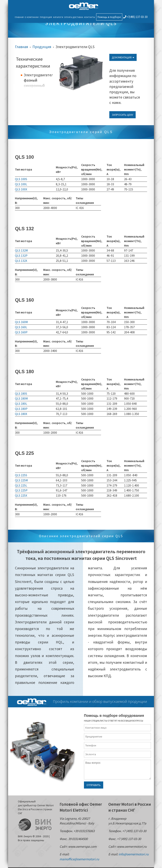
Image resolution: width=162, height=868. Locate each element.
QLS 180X (21, 414)
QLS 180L (21, 404)
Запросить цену (122, 115)
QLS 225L (21, 485)
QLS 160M (21, 322)
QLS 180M (21, 398)
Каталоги (58, 17)
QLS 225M (21, 480)
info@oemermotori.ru (134, 854)
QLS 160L (21, 327)
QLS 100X (21, 189)
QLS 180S (21, 393)
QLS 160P (21, 332)
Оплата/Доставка (74, 17)
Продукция (46, 17)
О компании (32, 17)
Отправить (94, 785)
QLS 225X (21, 495)
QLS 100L (21, 184)
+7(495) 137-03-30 (135, 17)
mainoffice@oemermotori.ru (79, 859)
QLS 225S (21, 475)
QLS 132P (21, 255)
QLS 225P (21, 490)
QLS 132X (21, 261)
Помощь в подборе (109, 17)
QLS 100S (21, 179)
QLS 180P (21, 409)
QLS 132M (21, 250)
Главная (19, 17)
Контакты (90, 17)
